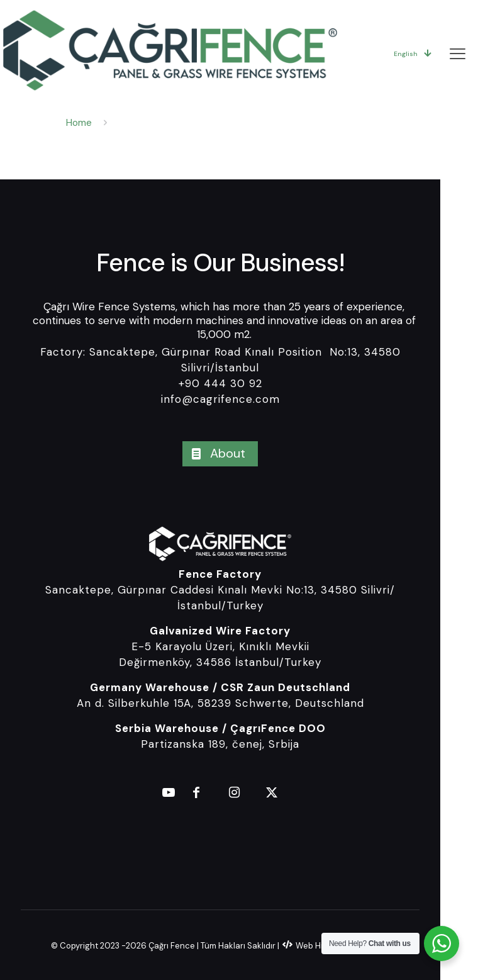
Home (79, 123)
